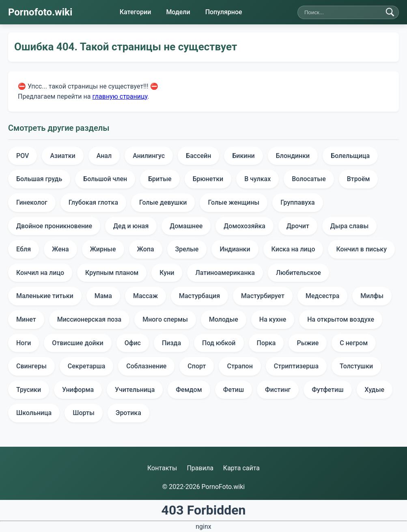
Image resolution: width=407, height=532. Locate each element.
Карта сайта (241, 468)
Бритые (160, 179)
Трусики (29, 390)
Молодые (224, 319)
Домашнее (186, 226)
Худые (375, 390)
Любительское (298, 273)
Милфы (372, 296)
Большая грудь (39, 179)
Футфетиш (327, 390)
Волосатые (309, 179)
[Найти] (390, 12)
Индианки (235, 249)
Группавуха (298, 202)
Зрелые (187, 249)
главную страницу (120, 96)
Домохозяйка (244, 226)
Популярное (224, 12)
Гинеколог (32, 202)
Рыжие (308, 343)
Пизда (171, 343)
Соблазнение (146, 366)
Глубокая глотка (93, 202)
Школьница (34, 413)
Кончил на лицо (40, 273)
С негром (354, 343)
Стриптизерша (296, 366)
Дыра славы (350, 226)
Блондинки (293, 156)
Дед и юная (131, 226)
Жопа (146, 249)
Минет (26, 319)
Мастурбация (199, 296)
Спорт (197, 366)
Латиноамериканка (225, 273)
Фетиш (234, 390)
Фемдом (189, 390)
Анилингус (149, 156)
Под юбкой (219, 343)
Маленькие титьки (45, 296)
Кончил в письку (361, 249)
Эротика (128, 413)
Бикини (243, 156)
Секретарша (87, 366)
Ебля (24, 249)
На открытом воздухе (341, 319)
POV (23, 156)
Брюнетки (208, 179)
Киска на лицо (293, 249)
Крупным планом (112, 273)
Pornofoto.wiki (40, 12)
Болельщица (350, 156)
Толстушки (356, 366)
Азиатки (62, 156)
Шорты (84, 413)
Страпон (240, 366)
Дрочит (298, 226)
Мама (103, 296)
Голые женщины (234, 202)
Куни (167, 273)
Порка (266, 343)
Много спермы (165, 319)
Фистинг (278, 390)
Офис (133, 343)
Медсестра (322, 296)
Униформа (78, 390)
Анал (104, 156)
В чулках (257, 179)
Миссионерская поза (89, 319)
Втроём (359, 179)
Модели (178, 12)
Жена (60, 249)
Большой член (105, 179)
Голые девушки (163, 202)
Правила (200, 468)
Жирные (103, 249)
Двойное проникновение (54, 226)
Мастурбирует (263, 296)
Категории (136, 12)
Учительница (135, 390)
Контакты (162, 468)
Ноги (24, 343)
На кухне (273, 319)
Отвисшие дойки (78, 343)
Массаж (145, 296)
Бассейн (198, 156)
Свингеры (31, 366)
